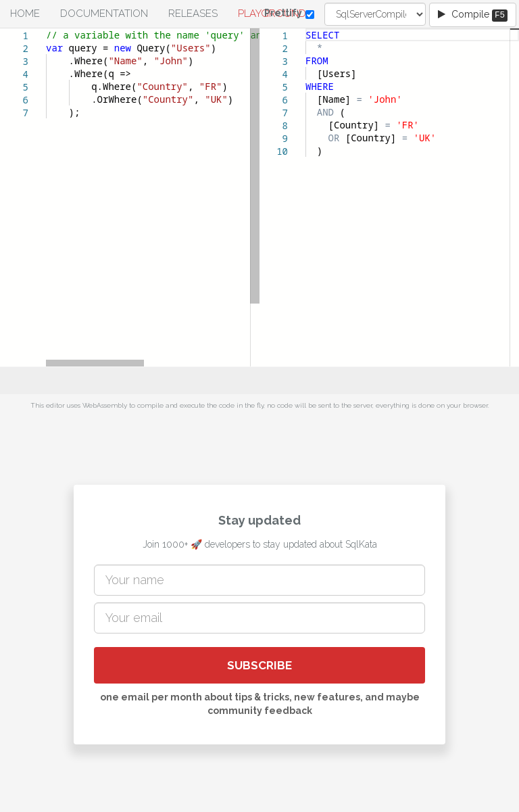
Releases (193, 14)
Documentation (104, 14)
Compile (473, 15)
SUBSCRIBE (259, 665)
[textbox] (46, 29)
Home (25, 14)
